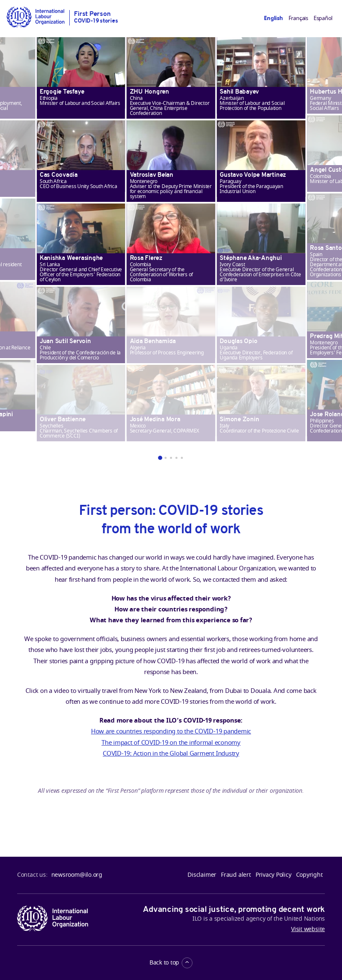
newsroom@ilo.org (77, 875)
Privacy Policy (274, 875)
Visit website (308, 929)
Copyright (309, 875)
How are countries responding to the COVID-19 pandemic (171, 731)
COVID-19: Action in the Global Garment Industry (171, 753)
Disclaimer (202, 875)
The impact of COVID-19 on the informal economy (171, 743)
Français (298, 18)
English (273, 18)
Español (323, 18)
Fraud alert (236, 875)
